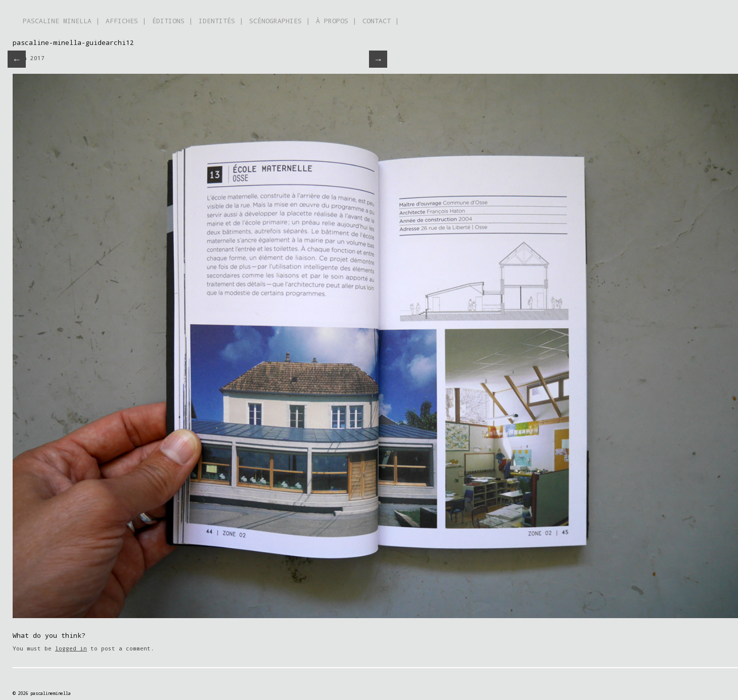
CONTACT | (381, 21)
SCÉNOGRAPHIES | (280, 21)
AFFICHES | (126, 21)
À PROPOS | (336, 21)
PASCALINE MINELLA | (61, 21)
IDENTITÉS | (221, 21)
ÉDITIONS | (172, 21)
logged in (71, 648)
